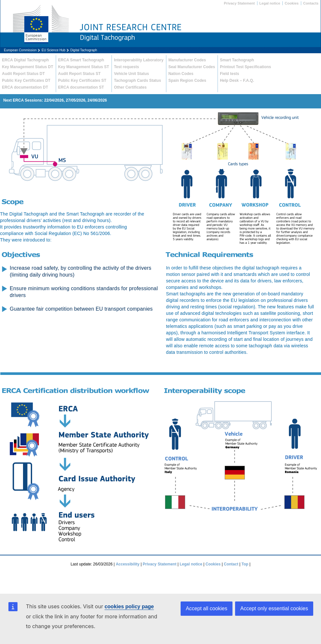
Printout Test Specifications (245, 67)
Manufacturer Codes (187, 60)
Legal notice (270, 3)
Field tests (229, 74)
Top (245, 564)
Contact (231, 564)
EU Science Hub (53, 50)
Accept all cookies (207, 608)
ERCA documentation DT (25, 87)
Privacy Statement (239, 3)
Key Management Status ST (83, 67)
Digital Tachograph (84, 50)
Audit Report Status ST (79, 74)
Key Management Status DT (28, 67)
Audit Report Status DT (23, 74)
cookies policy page (129, 607)
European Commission (20, 50)
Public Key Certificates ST (82, 80)
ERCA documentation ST (81, 87)
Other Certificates (130, 87)
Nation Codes (181, 74)
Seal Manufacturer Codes (192, 67)
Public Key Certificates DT (26, 80)
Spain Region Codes (187, 80)
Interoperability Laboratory (139, 60)
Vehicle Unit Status (131, 74)
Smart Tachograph (237, 60)
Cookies (292, 3)
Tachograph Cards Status (137, 80)
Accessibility (128, 564)
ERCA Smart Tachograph (81, 60)
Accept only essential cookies (274, 608)
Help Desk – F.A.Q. (237, 80)
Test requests (126, 67)
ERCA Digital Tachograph (25, 60)
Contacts (311, 3)
